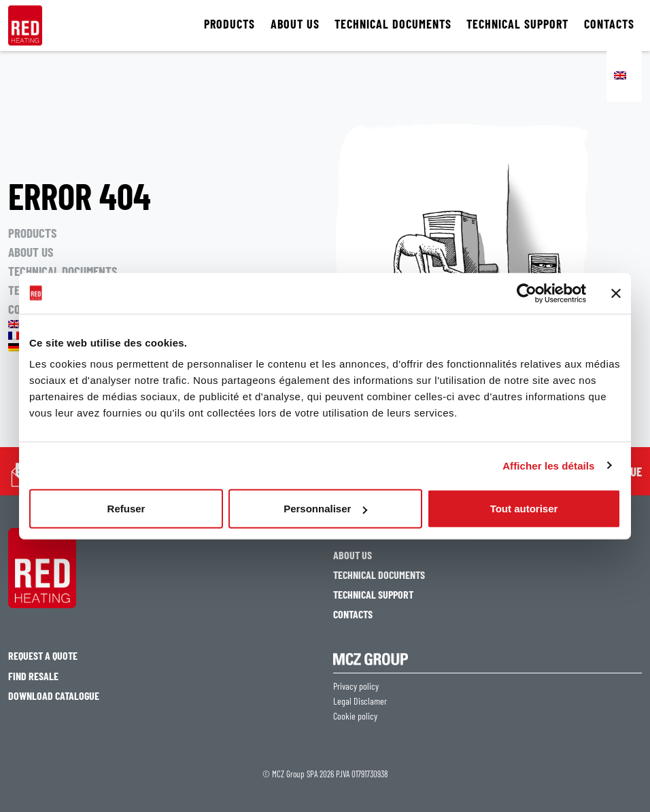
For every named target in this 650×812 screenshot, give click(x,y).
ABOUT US (295, 24)
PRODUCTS (229, 24)
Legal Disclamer (360, 701)
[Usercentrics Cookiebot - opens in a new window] (527, 293)
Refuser (126, 509)
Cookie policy (355, 716)
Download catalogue (54, 695)
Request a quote (43, 655)
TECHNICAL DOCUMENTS (393, 24)
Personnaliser (325, 509)
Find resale (33, 676)
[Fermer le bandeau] (616, 293)
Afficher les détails (548, 465)
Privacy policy (356, 686)
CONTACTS (609, 24)
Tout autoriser (524, 509)
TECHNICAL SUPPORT (517, 24)
